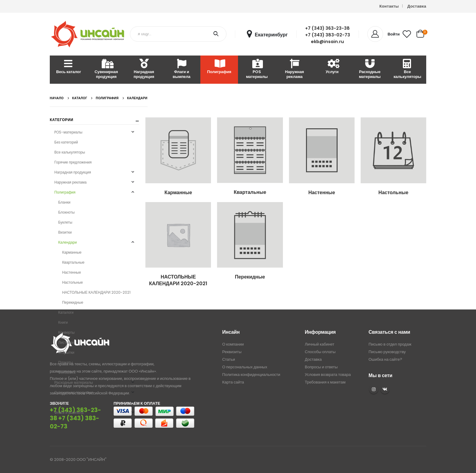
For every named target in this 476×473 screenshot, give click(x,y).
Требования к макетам (325, 382)
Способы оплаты (320, 352)
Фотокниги (67, 372)
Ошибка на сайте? (385, 359)
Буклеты (65, 222)
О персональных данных (245, 367)
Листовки (66, 342)
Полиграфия (219, 67)
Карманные (72, 252)
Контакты (389, 6)
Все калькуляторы (407, 69)
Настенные (72, 272)
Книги (63, 322)
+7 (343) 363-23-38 (327, 28)
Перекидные (73, 302)
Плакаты (66, 362)
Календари (68, 242)
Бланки (64, 202)
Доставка (417, 6)
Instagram (374, 389)
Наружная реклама (295, 69)
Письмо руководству (387, 352)
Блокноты (66, 212)
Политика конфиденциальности (251, 375)
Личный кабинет (320, 344)
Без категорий (66, 142)
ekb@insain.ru (327, 42)
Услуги (332, 67)
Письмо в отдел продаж (390, 344)
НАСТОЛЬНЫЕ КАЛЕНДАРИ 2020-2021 (96, 292)
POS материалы (257, 69)
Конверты (66, 332)
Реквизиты (232, 352)
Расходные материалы (370, 69)
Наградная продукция (144, 69)
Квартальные (73, 262)
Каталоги (66, 312)
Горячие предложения (73, 162)
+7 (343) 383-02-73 (328, 35)
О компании (233, 344)
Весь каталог (69, 67)
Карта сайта (233, 382)
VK (385, 389)
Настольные (73, 282)
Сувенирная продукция (106, 69)
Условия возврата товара (328, 375)
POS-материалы (68, 132)
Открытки (66, 352)
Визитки (65, 232)
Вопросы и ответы (321, 367)
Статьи (229, 359)
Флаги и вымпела (182, 69)
